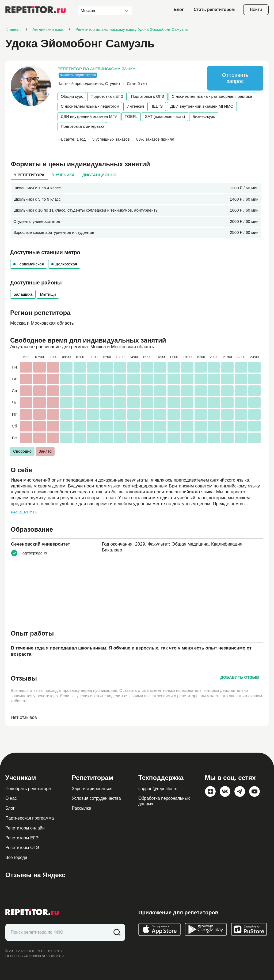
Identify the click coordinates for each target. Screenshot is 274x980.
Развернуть (24, 512)
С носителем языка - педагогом (90, 106)
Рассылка (82, 808)
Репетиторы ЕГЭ (22, 838)
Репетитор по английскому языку (96, 69)
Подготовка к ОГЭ (147, 96)
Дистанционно (99, 175)
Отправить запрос (235, 78)
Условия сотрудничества (96, 798)
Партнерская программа (30, 818)
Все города (16, 857)
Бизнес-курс (204, 116)
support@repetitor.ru (158, 789)
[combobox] (100, 11)
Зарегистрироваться (92, 789)
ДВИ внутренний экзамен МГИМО (202, 106)
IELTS (157, 106)
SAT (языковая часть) (165, 116)
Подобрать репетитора (28, 789)
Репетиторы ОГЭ (22, 848)
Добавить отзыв (240, 677)
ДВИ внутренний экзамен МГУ (89, 116)
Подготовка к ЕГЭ (107, 96)
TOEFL (131, 116)
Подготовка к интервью (82, 126)
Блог (179, 10)
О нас (11, 798)
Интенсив (135, 106)
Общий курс (72, 96)
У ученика (63, 175)
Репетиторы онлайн (25, 828)
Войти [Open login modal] (256, 10)
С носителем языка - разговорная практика (212, 96)
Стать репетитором (214, 10)
